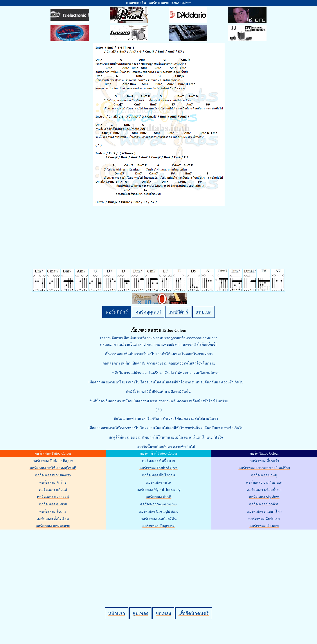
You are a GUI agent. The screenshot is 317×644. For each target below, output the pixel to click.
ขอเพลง (163, 613)
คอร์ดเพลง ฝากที (158, 497)
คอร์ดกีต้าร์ (117, 312)
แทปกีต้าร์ (178, 312)
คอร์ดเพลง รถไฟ (158, 482)
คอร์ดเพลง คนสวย (53, 504)
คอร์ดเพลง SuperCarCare (159, 504)
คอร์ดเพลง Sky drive (264, 497)
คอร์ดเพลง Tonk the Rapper (53, 461)
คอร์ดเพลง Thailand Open (158, 468)
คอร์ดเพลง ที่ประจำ (264, 461)
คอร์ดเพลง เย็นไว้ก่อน (158, 475)
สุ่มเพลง (140, 613)
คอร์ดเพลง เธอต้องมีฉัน (158, 519)
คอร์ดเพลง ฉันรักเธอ (264, 519)
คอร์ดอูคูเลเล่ (148, 312)
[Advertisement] (159, 561)
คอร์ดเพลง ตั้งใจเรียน (53, 519)
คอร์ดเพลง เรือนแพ (264, 526)
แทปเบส (204, 312)
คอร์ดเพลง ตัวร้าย (53, 482)
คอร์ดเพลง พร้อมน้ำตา (264, 490)
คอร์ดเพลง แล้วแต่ (53, 490)
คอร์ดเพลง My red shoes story (158, 490)
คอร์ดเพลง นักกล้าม (264, 504)
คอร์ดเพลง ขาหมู (264, 475)
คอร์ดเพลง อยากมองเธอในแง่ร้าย (264, 468)
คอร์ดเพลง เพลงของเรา (53, 475)
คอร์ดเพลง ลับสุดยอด (158, 526)
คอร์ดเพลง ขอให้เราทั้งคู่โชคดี (53, 468)
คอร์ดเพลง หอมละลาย (53, 526)
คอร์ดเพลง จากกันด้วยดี (264, 482)
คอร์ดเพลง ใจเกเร (53, 511)
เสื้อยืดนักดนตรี (194, 613)
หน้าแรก (117, 613)
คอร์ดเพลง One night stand (158, 511)
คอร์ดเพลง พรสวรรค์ (53, 497)
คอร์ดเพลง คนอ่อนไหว (264, 511)
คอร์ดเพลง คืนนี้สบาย (158, 461)
